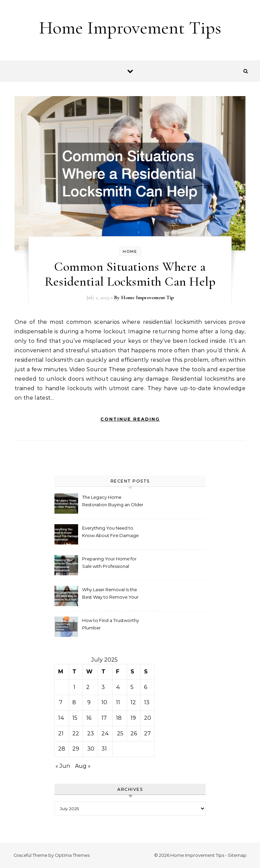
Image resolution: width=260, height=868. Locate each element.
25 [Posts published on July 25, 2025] (120, 733)
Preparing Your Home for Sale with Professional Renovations (109, 563)
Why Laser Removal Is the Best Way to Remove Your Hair (110, 594)
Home (130, 251)
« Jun (63, 766)
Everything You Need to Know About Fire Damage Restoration (110, 532)
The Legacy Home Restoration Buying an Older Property (113, 502)
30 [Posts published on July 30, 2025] (91, 749)
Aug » (83, 766)
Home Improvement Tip (147, 297)
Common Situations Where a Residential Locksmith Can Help (130, 274)
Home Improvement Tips (130, 28)
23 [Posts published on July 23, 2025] (91, 733)
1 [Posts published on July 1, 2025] (74, 687)
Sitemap (237, 855)
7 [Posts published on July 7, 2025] (61, 702)
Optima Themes (72, 855)
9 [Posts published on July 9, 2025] (89, 702)
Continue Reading (130, 419)
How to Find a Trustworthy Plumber (111, 624)
